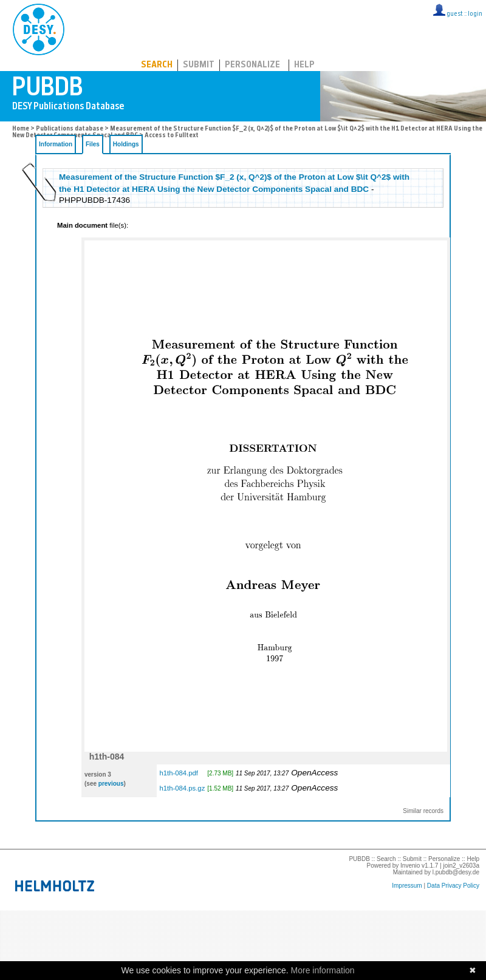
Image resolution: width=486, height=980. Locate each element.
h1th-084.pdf (179, 773)
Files (93, 144)
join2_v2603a (462, 866)
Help (304, 65)
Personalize (252, 65)
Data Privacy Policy (453, 886)
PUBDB (92, 27)
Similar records (423, 811)
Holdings (126, 144)
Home (21, 129)
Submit (199, 65)
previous (111, 784)
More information (323, 970)
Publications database (70, 129)
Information (56, 144)
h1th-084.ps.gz (182, 788)
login (475, 14)
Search (157, 65)
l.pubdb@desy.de (456, 872)
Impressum (407, 886)
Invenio (410, 866)
